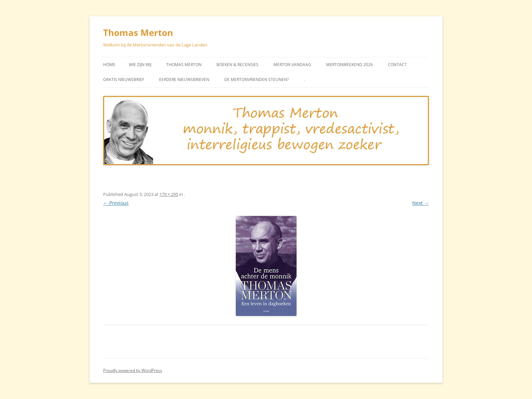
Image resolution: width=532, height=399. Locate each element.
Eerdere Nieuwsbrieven (184, 79)
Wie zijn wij (140, 65)
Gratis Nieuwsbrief (124, 79)
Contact (397, 65)
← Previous (116, 203)
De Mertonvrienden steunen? (256, 79)
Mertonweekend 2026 (349, 65)
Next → (421, 203)
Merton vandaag (292, 65)
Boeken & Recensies (237, 65)
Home (109, 65)
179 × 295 (169, 194)
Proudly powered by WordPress (133, 370)
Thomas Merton (138, 33)
